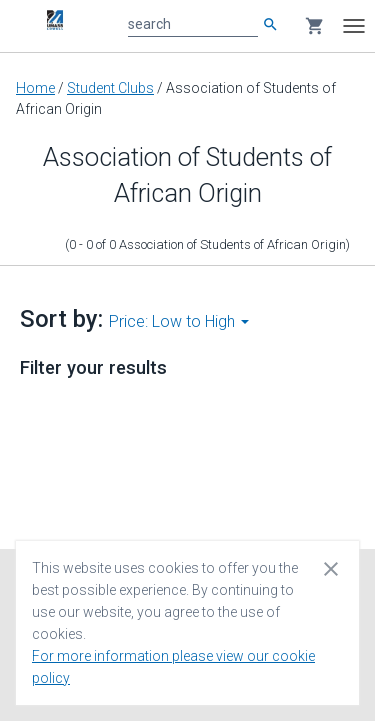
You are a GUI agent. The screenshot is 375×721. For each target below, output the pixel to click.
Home (35, 88)
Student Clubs (110, 88)
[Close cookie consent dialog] (331, 568)
